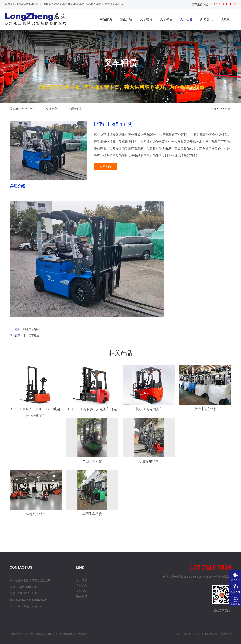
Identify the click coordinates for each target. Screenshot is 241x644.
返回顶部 (235, 604)
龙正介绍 (126, 19)
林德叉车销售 (31, 329)
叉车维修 (146, 19)
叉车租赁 (186, 19)
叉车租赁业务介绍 (22, 109)
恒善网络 (226, 634)
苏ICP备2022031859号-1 (191, 634)
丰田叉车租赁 (31, 336)
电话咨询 (235, 592)
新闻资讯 (206, 19)
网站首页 (106, 19)
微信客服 (235, 580)
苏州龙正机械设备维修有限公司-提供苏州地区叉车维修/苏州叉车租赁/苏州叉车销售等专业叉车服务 (64, 4)
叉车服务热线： (201, 5)
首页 (214, 109)
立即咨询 (105, 167)
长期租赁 (52, 109)
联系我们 (227, 19)
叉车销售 (166, 19)
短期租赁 (75, 109)
